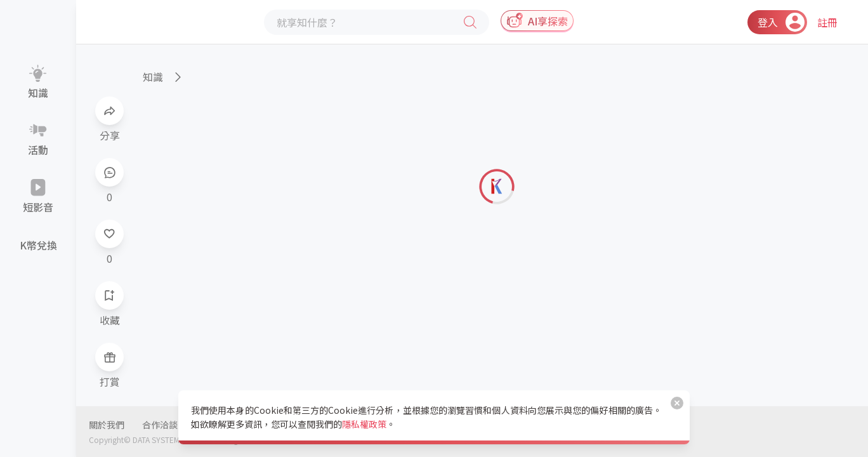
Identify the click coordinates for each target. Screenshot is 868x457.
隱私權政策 (364, 424)
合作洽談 (160, 425)
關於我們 (107, 425)
